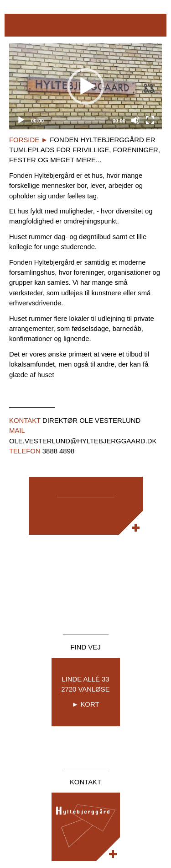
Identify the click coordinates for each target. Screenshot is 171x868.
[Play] (21, 120)
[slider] (78, 120)
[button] (86, 86)
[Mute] (135, 120)
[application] (85, 86)
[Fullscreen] (150, 120)
